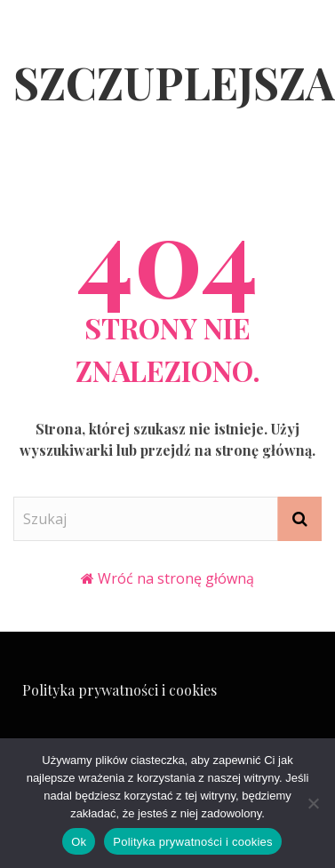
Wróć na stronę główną (176, 578)
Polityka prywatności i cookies (120, 690)
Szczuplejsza (174, 82)
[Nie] (313, 803)
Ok (79, 842)
